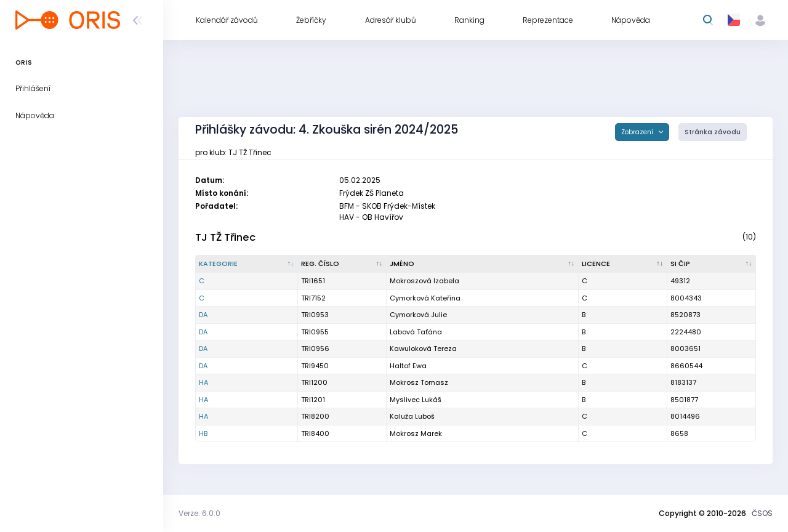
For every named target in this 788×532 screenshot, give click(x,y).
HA (203, 382)
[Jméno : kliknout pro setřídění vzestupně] (483, 264)
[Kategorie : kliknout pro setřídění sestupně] (247, 264)
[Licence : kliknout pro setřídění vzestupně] (623, 264)
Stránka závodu (713, 132)
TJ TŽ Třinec (225, 237)
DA (203, 315)
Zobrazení (638, 132)
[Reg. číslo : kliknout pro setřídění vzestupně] (342, 264)
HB (203, 433)
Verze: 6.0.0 (199, 513)
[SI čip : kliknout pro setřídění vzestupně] (712, 264)
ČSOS (762, 513)
